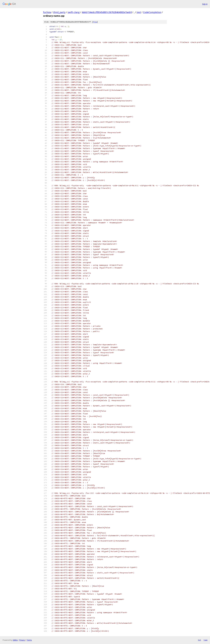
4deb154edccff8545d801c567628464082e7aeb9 (107, 12)
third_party (59, 12)
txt (199, 640)
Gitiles (15, 640)
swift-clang (74, 12)
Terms (29, 640)
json (205, 640)
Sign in (205, 4)
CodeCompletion (152, 12)
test (139, 12)
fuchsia (47, 12)
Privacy (22, 640)
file (95, 22)
